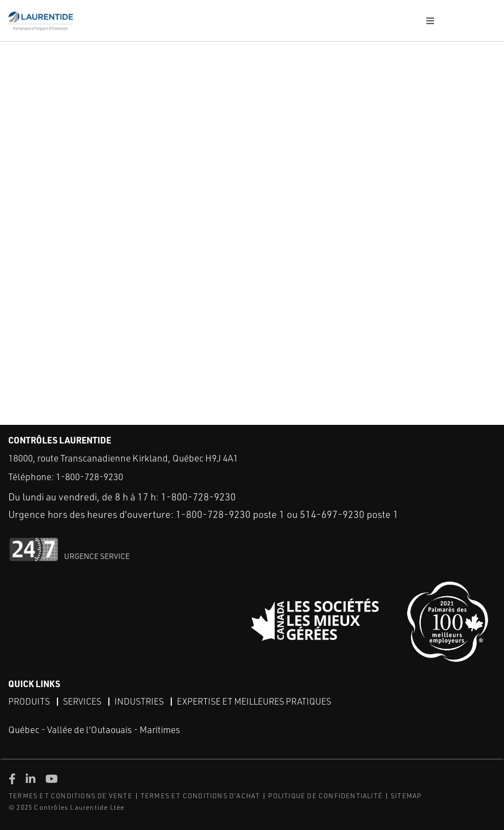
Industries (139, 701)
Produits (29, 701)
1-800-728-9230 (89, 477)
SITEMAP (406, 796)
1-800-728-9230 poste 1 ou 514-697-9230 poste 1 (287, 514)
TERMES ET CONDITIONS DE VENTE (71, 796)
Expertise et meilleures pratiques (254, 701)
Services (82, 701)
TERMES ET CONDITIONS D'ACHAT (201, 796)
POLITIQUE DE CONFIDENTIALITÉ (325, 796)
